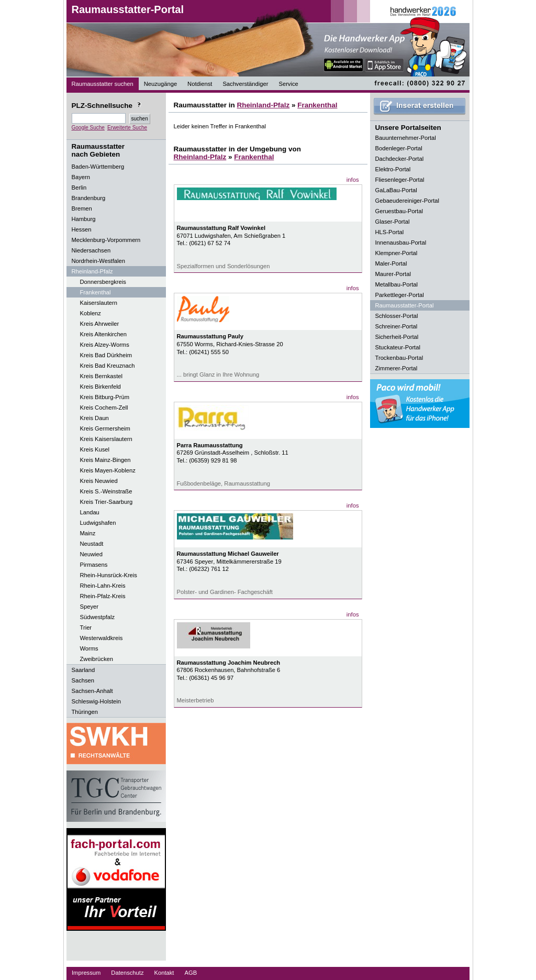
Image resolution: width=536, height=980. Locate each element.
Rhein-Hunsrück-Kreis (109, 575)
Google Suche (88, 128)
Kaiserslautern (99, 303)
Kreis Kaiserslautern (106, 439)
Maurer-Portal (393, 274)
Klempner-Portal (397, 253)
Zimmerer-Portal (397, 368)
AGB (191, 973)
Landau (90, 512)
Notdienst (200, 84)
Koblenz (91, 313)
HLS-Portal (390, 232)
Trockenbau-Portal (399, 358)
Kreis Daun (94, 418)
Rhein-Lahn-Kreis (103, 586)
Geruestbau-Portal (399, 211)
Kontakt (164, 973)
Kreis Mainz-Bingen (105, 460)
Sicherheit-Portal (397, 337)
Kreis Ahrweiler (100, 324)
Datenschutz (127, 973)
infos (353, 180)
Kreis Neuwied (99, 481)
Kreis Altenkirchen (104, 334)
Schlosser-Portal (397, 316)
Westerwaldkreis (102, 638)
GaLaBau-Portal (396, 190)
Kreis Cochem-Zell (104, 408)
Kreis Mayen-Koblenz (108, 470)
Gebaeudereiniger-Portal (407, 201)
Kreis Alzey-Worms (105, 345)
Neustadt (92, 544)
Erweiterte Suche (127, 128)
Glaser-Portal (393, 222)
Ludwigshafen (98, 523)
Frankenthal (96, 292)
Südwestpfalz (98, 617)
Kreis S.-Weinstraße (106, 491)
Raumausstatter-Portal (128, 9)
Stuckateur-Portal (398, 347)
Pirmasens (94, 565)
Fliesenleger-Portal (400, 180)
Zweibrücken (97, 659)
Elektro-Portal (393, 169)
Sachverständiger (245, 84)
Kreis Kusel (95, 449)
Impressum (86, 973)
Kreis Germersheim (105, 428)
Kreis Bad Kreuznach (108, 366)
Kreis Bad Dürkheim (106, 355)
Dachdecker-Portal (400, 159)
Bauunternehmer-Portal (406, 138)
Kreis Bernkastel (101, 376)
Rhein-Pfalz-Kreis (103, 596)
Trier (86, 627)
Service (288, 84)
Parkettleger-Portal (400, 295)
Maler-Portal (391, 263)
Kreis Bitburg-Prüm (105, 397)
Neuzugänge (160, 84)
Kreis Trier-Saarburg (107, 502)
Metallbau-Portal (397, 284)
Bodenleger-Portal (399, 148)
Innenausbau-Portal (401, 243)
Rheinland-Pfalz (263, 105)
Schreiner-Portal (397, 326)
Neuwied (92, 554)
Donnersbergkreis (103, 282)
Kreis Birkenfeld (100, 387)
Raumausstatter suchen (103, 84)
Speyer (89, 607)
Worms (89, 648)
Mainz (88, 533)
